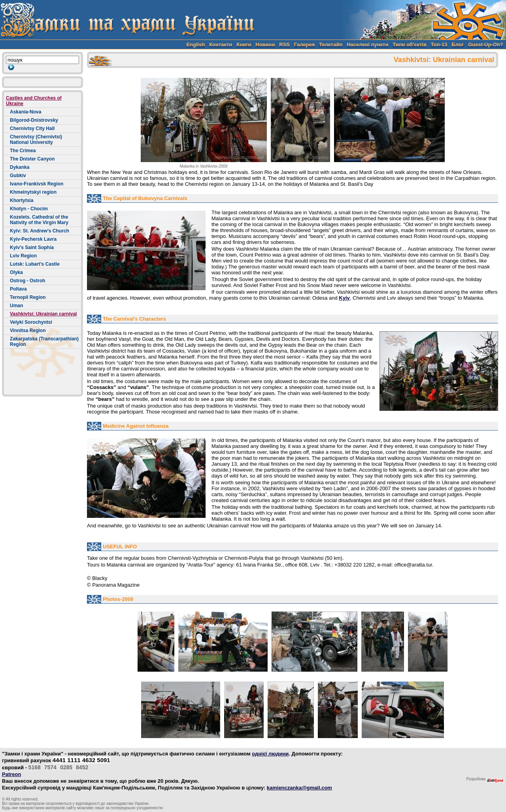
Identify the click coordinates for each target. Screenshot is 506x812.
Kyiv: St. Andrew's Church (40, 231)
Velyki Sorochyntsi (31, 322)
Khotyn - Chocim (29, 209)
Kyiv (344, 298)
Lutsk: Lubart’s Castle (35, 264)
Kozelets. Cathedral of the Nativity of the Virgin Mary (39, 220)
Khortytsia (22, 200)
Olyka (16, 272)
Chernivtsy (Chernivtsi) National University (36, 140)
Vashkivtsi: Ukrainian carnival (43, 314)
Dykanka (20, 167)
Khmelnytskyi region (33, 192)
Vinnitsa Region (28, 330)
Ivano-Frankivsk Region (37, 184)
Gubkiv (18, 176)
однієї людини (270, 754)
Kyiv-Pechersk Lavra (33, 239)
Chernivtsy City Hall (32, 128)
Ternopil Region (28, 297)
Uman (16, 306)
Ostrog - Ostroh (27, 281)
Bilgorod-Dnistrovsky (34, 120)
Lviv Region (23, 256)
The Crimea (23, 151)
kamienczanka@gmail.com (299, 788)
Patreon (11, 774)
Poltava (18, 289)
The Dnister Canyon (32, 159)
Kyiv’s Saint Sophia (32, 247)
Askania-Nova (25, 112)
